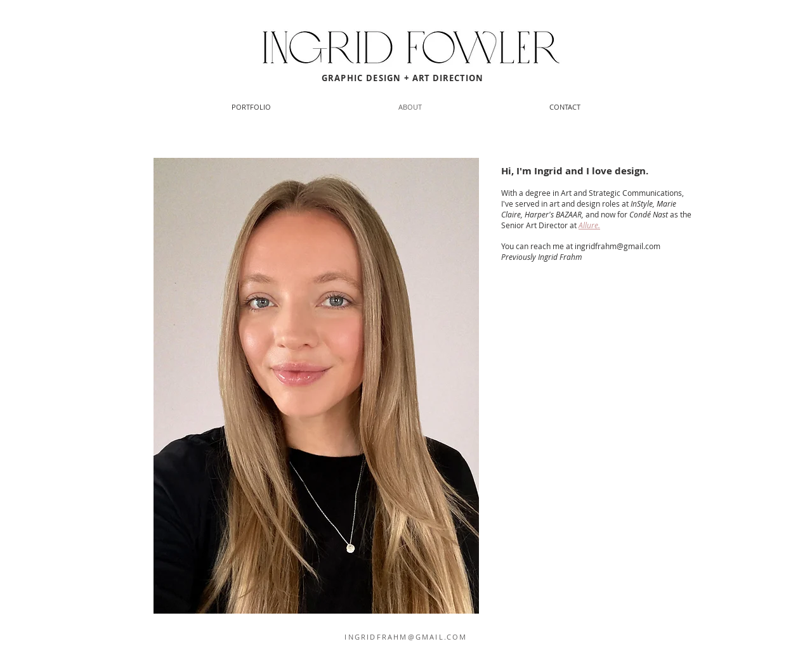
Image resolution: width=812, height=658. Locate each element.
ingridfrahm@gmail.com (618, 246)
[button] (565, 107)
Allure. (589, 225)
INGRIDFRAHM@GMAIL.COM (406, 637)
